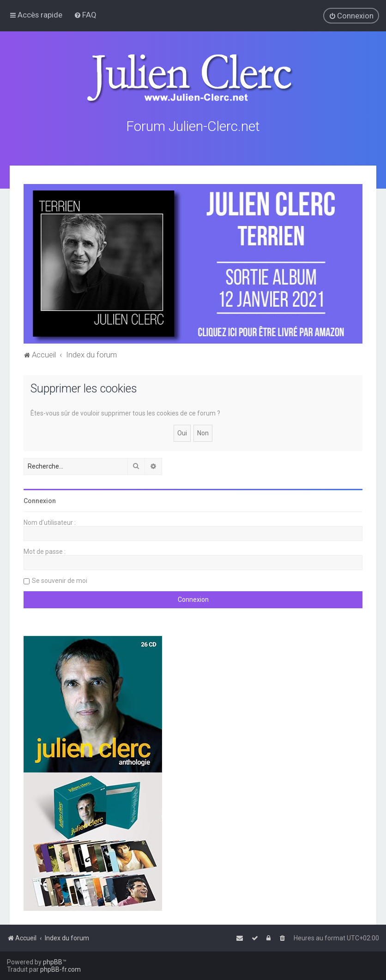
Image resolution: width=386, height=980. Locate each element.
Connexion (40, 501)
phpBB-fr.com (60, 969)
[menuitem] (85, 15)
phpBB (53, 962)
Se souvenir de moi (60, 581)
